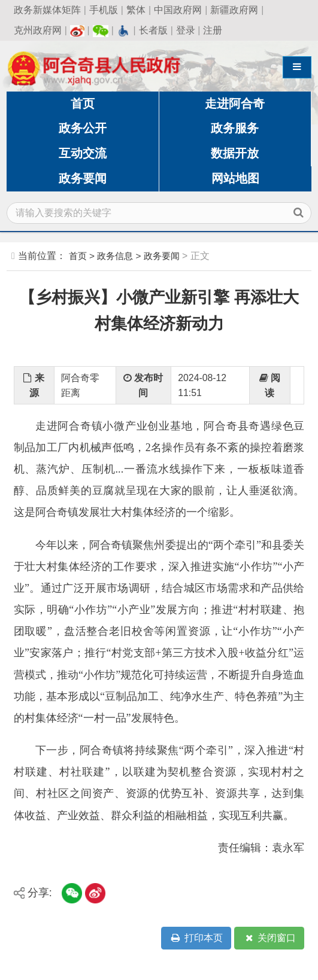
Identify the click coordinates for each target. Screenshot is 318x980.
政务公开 (83, 128)
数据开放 (235, 153)
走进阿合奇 (235, 104)
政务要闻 (83, 178)
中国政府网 (178, 10)
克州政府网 (38, 30)
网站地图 (235, 178)
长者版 (153, 30)
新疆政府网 (234, 10)
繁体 (136, 10)
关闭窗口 (269, 938)
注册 (213, 30)
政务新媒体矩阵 (47, 10)
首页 (83, 104)
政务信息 (115, 256)
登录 (186, 30)
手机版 (104, 10)
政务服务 (235, 128)
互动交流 (83, 153)
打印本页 (196, 938)
